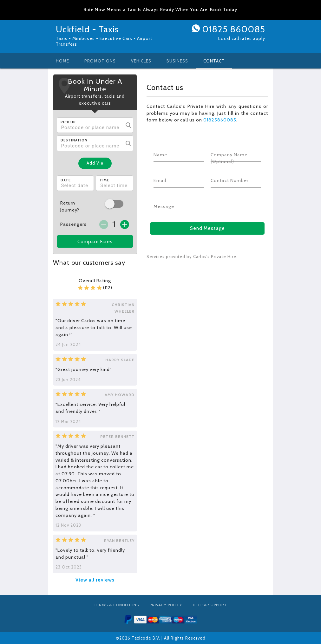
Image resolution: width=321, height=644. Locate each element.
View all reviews (95, 580)
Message (164, 206)
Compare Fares (95, 242)
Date (66, 180)
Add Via (95, 163)
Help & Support (210, 605)
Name (160, 155)
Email (160, 180)
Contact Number (229, 180)
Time (104, 180)
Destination (74, 140)
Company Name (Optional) (229, 158)
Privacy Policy (166, 605)
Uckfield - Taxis (87, 29)
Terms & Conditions (116, 605)
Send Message (207, 228)
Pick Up (68, 122)
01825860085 (220, 120)
